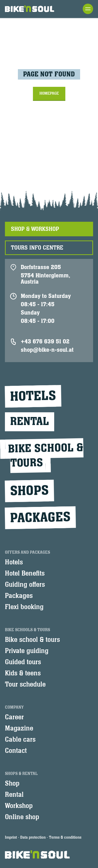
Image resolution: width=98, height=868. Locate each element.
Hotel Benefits (25, 573)
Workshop (19, 806)
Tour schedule (25, 684)
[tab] (49, 229)
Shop (12, 784)
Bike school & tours (32, 640)
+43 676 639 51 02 (45, 342)
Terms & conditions (65, 837)
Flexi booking (24, 607)
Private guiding (27, 651)
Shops (29, 491)
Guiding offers (25, 585)
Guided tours (23, 662)
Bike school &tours (46, 456)
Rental (30, 422)
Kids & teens (23, 673)
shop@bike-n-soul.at (47, 350)
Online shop (22, 817)
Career (14, 717)
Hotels (33, 396)
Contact (16, 751)
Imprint (11, 837)
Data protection (33, 837)
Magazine (19, 728)
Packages (40, 518)
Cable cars (20, 740)
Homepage (49, 93)
